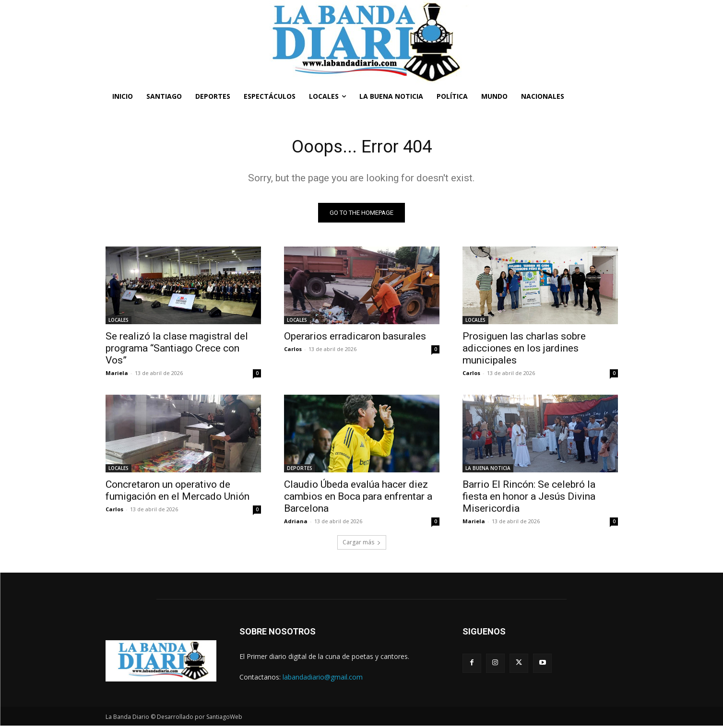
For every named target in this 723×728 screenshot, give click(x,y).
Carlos (293, 351)
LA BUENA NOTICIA (488, 470)
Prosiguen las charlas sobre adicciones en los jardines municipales (524, 351)
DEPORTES (300, 470)
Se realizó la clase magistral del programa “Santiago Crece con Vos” (177, 351)
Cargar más (362, 545)
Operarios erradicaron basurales (355, 339)
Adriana (296, 523)
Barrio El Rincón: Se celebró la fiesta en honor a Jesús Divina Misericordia (529, 499)
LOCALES (119, 322)
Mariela (117, 375)
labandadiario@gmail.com (323, 679)
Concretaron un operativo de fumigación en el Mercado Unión (178, 493)
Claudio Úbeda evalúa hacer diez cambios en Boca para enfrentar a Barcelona (358, 499)
